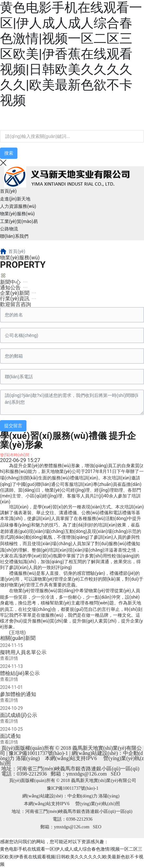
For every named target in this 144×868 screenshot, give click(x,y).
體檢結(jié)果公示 (20, 673)
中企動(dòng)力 (82, 796)
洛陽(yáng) (28, 758)
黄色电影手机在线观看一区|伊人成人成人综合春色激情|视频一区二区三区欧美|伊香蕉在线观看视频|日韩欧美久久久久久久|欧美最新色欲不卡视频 (71, 54)
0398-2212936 (32, 774)
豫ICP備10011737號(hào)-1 (38, 753)
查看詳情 (9, 658)
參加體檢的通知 (18, 694)
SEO (116, 774)
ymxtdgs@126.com (86, 774)
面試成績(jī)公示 (19, 715)
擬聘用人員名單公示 (23, 652)
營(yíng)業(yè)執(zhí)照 (98, 804)
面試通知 (10, 736)
